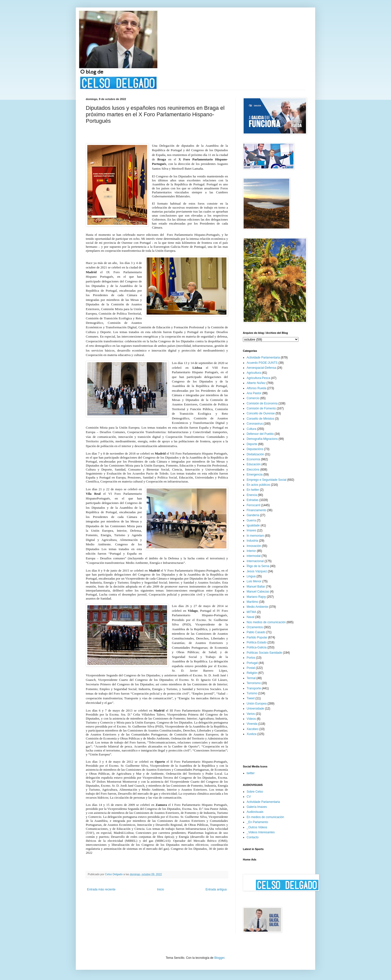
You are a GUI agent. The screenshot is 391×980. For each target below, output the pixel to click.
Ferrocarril (253, 505)
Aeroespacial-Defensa (261, 368)
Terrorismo (254, 683)
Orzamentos (255, 627)
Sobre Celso (255, 792)
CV (249, 797)
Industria (252, 541)
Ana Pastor (254, 393)
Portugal (252, 663)
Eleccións (253, 470)
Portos (251, 658)
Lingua (251, 576)
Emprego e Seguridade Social (266, 480)
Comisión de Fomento (261, 408)
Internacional (255, 561)
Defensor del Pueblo (260, 434)
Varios (251, 714)
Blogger (219, 958)
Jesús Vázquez (257, 571)
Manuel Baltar (256, 587)
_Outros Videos (257, 827)
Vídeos (251, 719)
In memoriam (255, 536)
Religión (252, 673)
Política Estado (257, 642)
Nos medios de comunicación (266, 622)
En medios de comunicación (265, 817)
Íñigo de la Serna (258, 566)
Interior (251, 551)
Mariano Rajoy (256, 597)
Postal (251, 668)
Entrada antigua (216, 889)
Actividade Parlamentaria (263, 358)
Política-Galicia (257, 647)
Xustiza (251, 734)
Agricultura (254, 373)
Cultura (251, 429)
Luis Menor (254, 581)
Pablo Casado (256, 632)
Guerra (251, 520)
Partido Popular (257, 637)
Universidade (255, 709)
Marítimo (252, 602)
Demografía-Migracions (262, 439)
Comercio (253, 398)
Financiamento (256, 510)
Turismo (252, 693)
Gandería (253, 515)
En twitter (253, 490)
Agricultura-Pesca (258, 378)
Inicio (161, 889)
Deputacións (255, 449)
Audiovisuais (255, 812)
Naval (250, 617)
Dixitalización (255, 454)
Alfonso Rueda (256, 388)
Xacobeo (252, 729)
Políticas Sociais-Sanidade (264, 653)
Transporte (254, 688)
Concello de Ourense (261, 413)
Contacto (253, 837)
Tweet (251, 698)
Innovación (254, 546)
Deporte (252, 444)
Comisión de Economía (262, 403)
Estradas (252, 500)
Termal (251, 678)
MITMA (251, 612)
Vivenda (252, 724)
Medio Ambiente (257, 607)
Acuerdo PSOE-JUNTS (262, 363)
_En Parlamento (257, 822)
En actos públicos (258, 485)
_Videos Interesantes (261, 832)
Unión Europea (257, 704)
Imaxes (251, 530)
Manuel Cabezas (258, 592)
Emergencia (255, 475)
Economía (253, 459)
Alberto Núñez (256, 383)
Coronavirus (255, 424)
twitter (251, 773)
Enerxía (252, 495)
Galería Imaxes (257, 807)
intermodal (254, 556)
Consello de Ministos (260, 419)
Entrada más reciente (101, 889)
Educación (254, 464)
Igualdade (253, 525)
